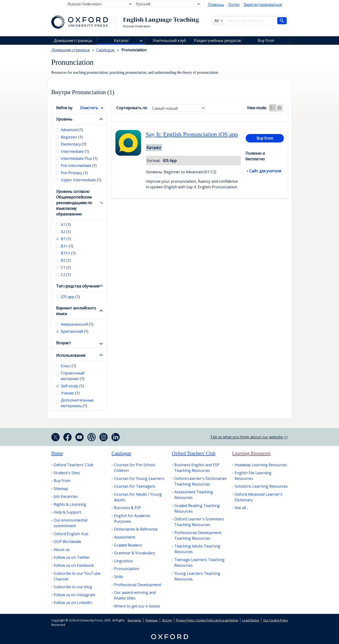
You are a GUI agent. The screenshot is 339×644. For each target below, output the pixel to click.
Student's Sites (67, 473)
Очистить (89, 108)
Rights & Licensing (70, 504)
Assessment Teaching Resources (194, 495)
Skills (118, 577)
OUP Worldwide (67, 542)
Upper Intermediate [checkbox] (81, 180)
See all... (241, 508)
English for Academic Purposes (132, 518)
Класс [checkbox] (68, 366)
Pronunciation (127, 569)
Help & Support (67, 512)
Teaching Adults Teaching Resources (197, 549)
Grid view (280, 108)
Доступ (167, 620)
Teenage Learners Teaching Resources (199, 563)
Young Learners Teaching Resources (197, 576)
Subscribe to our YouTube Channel (77, 576)
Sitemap (61, 489)
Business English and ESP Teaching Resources (197, 468)
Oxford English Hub (71, 534)
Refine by (64, 108)
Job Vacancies (66, 496)
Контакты (135, 620)
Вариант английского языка (76, 311)
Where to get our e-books (137, 606)
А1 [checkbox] (66, 225)
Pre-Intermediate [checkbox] (79, 166)
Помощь (216, 4)
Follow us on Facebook (74, 565)
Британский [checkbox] (75, 331)
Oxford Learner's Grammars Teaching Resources (199, 522)
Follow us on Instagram (74, 595)
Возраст (64, 343)
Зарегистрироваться (263, 4)
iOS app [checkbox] (70, 297)
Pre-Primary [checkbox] (74, 173)
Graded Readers (128, 545)
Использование (71, 355)
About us (62, 550)
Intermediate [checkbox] (75, 151)
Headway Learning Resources (261, 465)
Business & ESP (128, 508)
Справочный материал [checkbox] (73, 376)
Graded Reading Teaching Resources (197, 508)
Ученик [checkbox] (70, 393)
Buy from (266, 41)
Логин (234, 4)
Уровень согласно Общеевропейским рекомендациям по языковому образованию (74, 203)
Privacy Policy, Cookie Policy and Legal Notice (207, 620)
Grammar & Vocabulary (135, 553)
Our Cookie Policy (276, 620)
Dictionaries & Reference (136, 529)
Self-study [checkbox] (72, 386)
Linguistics (123, 561)
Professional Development (138, 585)
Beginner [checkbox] (72, 137)
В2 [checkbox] (66, 260)
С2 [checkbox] (66, 275)
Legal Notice (251, 620)
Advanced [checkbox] (72, 130)
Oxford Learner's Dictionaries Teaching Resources (200, 481)
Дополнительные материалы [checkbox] (77, 403)
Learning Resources (251, 453)
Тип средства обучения (78, 286)
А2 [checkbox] (66, 232)
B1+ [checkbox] (67, 246)
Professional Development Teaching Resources (198, 535)
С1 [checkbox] (66, 267)
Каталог (121, 41)
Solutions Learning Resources (261, 486)
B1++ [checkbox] (68, 253)
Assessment (125, 537)
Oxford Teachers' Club (74, 465)
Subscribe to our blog (73, 587)
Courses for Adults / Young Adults (138, 497)
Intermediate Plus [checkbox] (79, 158)
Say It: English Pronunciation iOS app (192, 134)
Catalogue (121, 453)
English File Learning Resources (253, 476)
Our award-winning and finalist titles (135, 595)
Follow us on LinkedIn (73, 603)
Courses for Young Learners (139, 478)
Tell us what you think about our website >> (249, 437)
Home (57, 453)
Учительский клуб (169, 41)
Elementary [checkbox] (74, 144)
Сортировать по (132, 108)
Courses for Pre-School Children (135, 468)
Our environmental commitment (71, 523)
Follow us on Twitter (72, 557)
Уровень (64, 119)
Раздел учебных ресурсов (218, 41)
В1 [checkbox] (66, 239)
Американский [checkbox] (77, 324)
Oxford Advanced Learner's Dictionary (259, 497)
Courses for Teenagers (135, 486)
